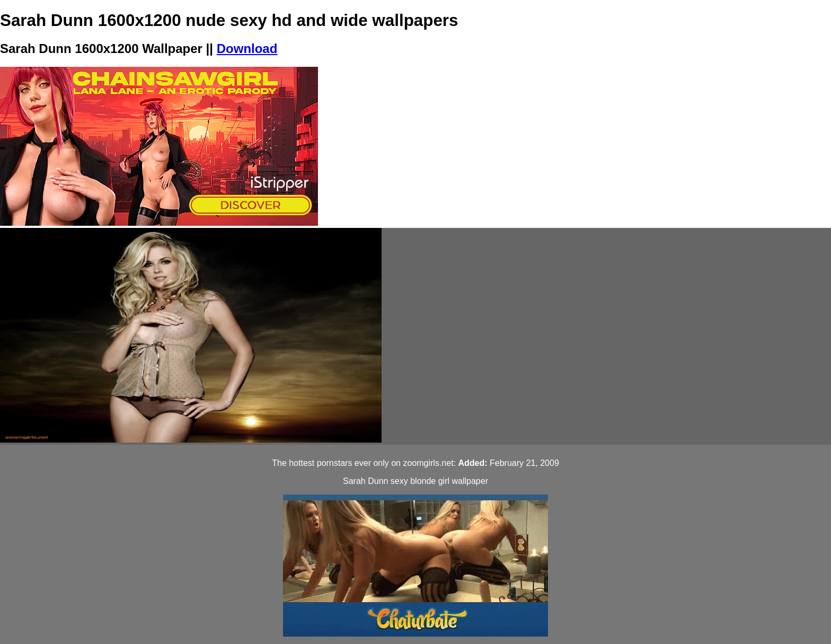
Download (247, 48)
